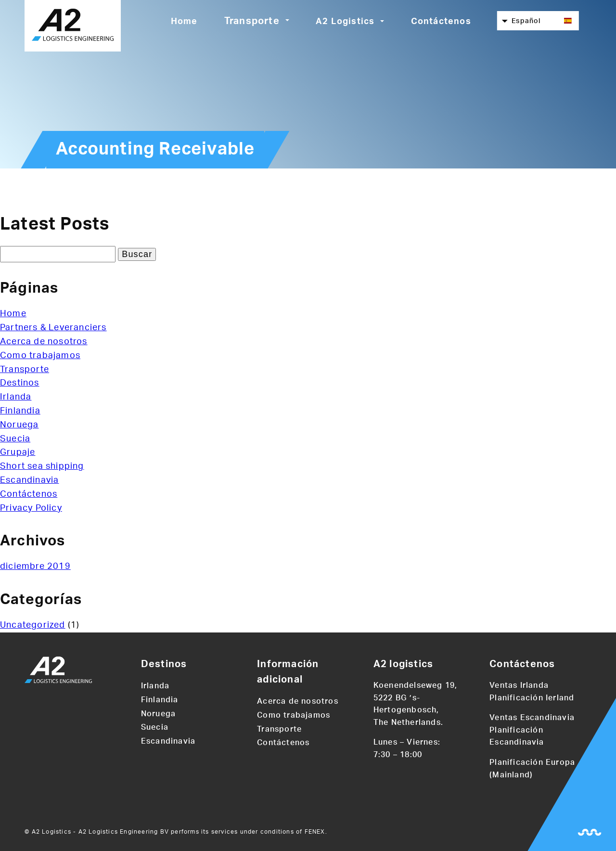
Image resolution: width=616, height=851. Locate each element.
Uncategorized (33, 625)
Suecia (15, 439)
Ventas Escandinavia (532, 718)
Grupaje (18, 452)
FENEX (315, 832)
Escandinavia (29, 480)
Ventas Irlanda (519, 685)
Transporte (252, 21)
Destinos (20, 383)
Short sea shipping (42, 466)
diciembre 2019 (35, 567)
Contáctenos (441, 22)
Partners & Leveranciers (53, 328)
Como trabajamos (40, 356)
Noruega (19, 425)
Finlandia (20, 411)
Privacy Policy (31, 508)
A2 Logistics (345, 22)
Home (184, 22)
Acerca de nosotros (44, 342)
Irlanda (16, 397)
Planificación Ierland (532, 698)
